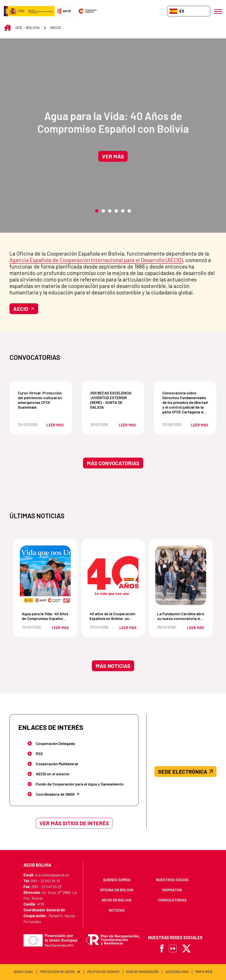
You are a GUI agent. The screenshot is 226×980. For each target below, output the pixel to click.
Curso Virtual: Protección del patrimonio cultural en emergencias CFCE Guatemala (42, 400)
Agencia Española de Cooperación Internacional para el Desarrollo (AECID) (96, 260)
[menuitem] (117, 880)
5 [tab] (123, 211)
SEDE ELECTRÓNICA (185, 771)
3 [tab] (110, 211)
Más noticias (113, 666)
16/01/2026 (102, 424)
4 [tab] (116, 211)
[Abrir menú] (218, 11)
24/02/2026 (29, 424)
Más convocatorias (113, 463)
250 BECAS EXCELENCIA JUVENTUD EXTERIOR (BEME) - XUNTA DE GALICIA (114, 400)
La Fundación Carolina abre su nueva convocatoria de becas (182, 616)
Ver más (113, 156)
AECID (24, 309)
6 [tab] (129, 211)
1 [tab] (97, 211)
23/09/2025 (174, 424)
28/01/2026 (169, 627)
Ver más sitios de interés (74, 823)
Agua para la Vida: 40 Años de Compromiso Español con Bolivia (113, 122)
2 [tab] (103, 211)
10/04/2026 (34, 627)
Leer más (55, 425)
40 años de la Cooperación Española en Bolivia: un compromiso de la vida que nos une (114, 616)
